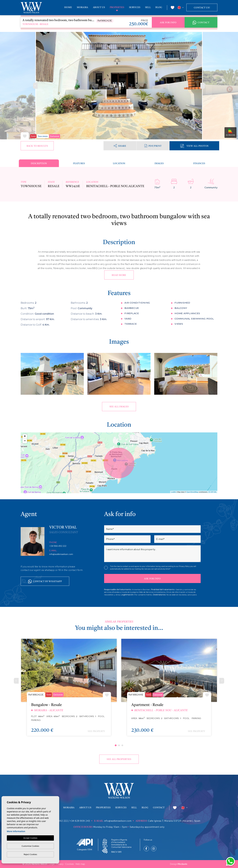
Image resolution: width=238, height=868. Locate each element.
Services (135, 8)
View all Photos (194, 146)
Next (203, 86)
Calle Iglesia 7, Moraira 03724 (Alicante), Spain (174, 821)
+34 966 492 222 (58, 546)
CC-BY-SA (212, 492)
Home (68, 8)
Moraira (82, 8)
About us (99, 8)
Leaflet (173, 492)
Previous (35, 86)
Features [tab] (79, 164)
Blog (159, 8)
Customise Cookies (30, 846)
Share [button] (120, 146)
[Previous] (16, 681)
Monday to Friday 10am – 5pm (110, 827)
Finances (199, 164)
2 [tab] (119, 745)
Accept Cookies (30, 838)
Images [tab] (159, 164)
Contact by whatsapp (45, 582)
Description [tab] (39, 164)
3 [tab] (122, 745)
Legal (52, 864)
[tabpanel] (69, 690)
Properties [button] (117, 8)
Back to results (37, 146)
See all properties (119, 759)
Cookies (70, 864)
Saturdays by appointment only (147, 827)
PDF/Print (153, 146)
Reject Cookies (30, 854)
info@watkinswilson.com (61, 554)
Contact (201, 23)
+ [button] (25, 437)
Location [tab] (119, 164)
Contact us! (202, 8)
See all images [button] (119, 407)
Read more (119, 275)
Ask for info (168, 23)
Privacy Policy (185, 566)
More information (16, 831)
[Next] (222, 681)
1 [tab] (116, 745)
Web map (80, 864)
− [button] (25, 441)
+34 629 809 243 (80, 821)
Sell (148, 8)
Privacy (60, 864)
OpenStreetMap (192, 492)
